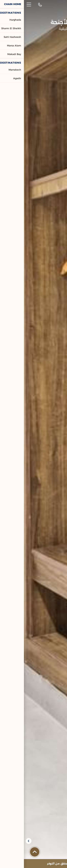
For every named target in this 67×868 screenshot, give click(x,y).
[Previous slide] (62, 841)
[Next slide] (5, 841)
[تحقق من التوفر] (33, 864)
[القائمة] (5, 4)
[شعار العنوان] (55, 5)
